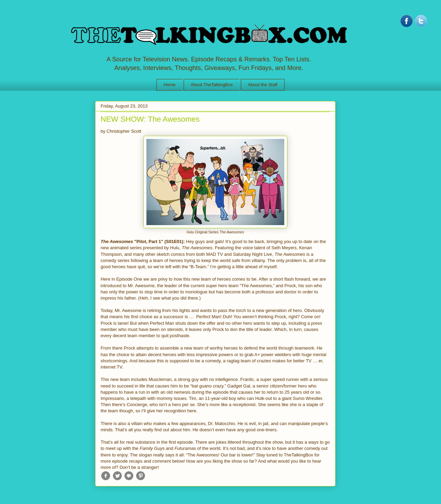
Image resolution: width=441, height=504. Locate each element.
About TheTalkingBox (212, 85)
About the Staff (263, 85)
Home (170, 85)
